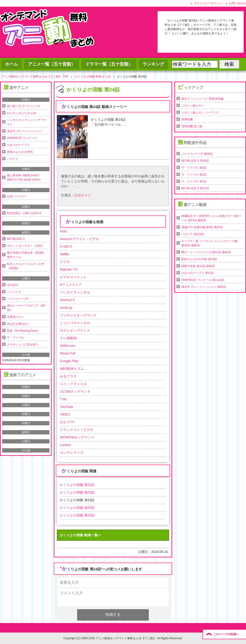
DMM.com (68, 346)
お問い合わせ (237, 3)
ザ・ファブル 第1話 (194, 181)
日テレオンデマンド (75, 330)
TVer (64, 399)
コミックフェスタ (73, 384)
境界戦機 (187, 119)
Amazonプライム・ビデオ (79, 239)
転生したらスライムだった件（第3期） (26, 266)
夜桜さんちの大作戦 (20, 152)
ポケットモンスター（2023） (26, 246)
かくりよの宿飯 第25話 (77, 508)
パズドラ (13, 159)
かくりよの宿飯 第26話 (77, 515)
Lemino (65, 445)
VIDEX (65, 414)
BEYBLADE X (16, 239)
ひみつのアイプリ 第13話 (198, 273)
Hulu (63, 231)
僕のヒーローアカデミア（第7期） (26, 308)
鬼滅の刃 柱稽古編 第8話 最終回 (202, 227)
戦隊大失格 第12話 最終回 (198, 266)
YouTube (67, 407)
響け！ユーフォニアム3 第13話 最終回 (206, 252)
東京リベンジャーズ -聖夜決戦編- (203, 99)
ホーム (11, 64)
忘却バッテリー (17, 196)
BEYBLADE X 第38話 (195, 161)
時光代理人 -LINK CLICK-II (24, 213)
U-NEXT (66, 247)
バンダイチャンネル (75, 292)
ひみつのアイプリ (18, 145)
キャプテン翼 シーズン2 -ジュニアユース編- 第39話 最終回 (210, 243)
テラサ (65, 262)
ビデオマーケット (73, 277)
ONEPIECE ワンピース (22, 138)
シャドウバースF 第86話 (197, 154)
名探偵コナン (16, 317)
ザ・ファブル (16, 338)
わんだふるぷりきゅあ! (22, 113)
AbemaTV (67, 300)
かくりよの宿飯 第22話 (77, 485)
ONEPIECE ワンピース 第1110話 (203, 280)
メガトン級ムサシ (193, 106)
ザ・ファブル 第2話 (194, 175)
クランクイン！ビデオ (77, 430)
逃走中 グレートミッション (24, 131)
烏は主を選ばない (18, 324)
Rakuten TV (69, 269)
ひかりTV (67, 422)
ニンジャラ (14, 292)
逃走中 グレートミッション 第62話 (204, 287)
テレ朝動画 (68, 338)
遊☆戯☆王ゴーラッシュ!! (24, 106)
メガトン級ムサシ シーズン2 (200, 113)
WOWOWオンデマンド (77, 437)
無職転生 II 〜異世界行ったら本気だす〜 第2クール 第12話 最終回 (211, 218)
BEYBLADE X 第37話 (195, 188)
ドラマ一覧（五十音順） (109, 64)
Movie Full (68, 353)
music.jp (66, 308)
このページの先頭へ (226, 634)
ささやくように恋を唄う (23, 345)
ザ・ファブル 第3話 (194, 168)
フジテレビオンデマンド (78, 315)
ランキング (153, 64)
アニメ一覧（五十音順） (52, 64)
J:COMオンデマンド (75, 392)
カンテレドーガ (72, 453)
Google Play (69, 361)
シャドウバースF (18, 299)
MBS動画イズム (72, 369)
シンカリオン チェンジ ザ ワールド (27, 122)
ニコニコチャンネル (75, 323)
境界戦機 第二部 (192, 126)
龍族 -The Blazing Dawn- (23, 331)
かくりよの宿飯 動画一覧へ (80, 535)
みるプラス (68, 376)
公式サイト (83, 195)
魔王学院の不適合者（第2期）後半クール (26, 255)
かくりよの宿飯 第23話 (77, 492)
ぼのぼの (13, 285)
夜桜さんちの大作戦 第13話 (199, 259)
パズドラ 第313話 (193, 234)
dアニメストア (71, 285)
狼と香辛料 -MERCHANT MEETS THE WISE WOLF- (24, 178)
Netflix (65, 254)
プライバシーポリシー (208, 3)
